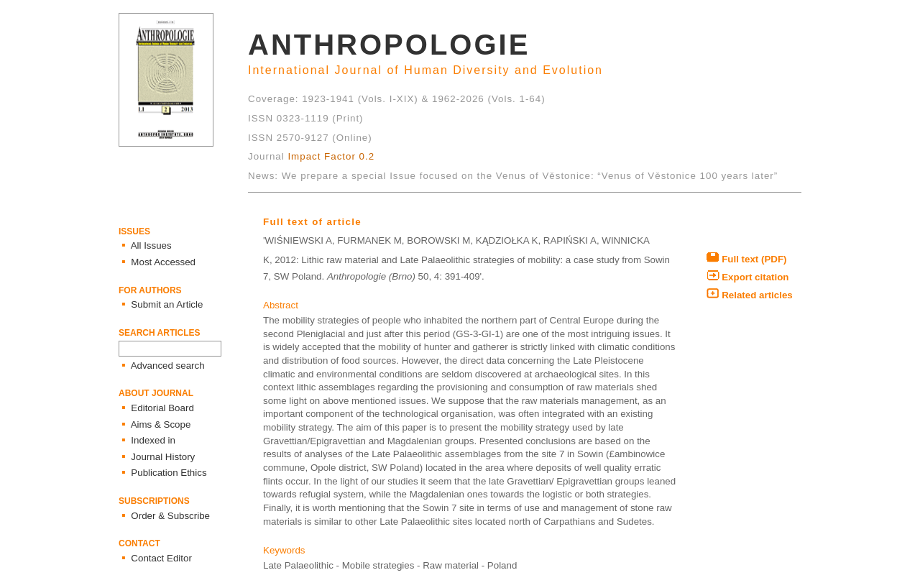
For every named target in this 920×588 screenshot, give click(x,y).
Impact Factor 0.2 (331, 156)
